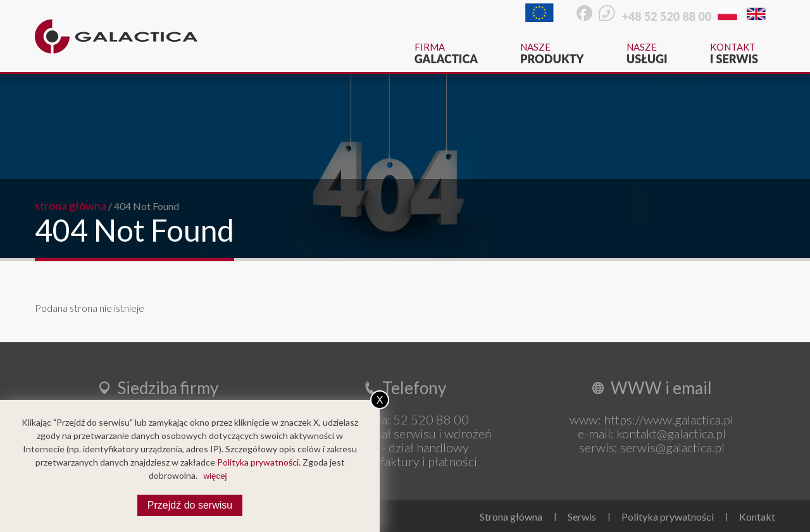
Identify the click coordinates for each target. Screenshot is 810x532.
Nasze (552, 53)
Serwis (582, 517)
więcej (215, 476)
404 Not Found (146, 206)
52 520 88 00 (431, 419)
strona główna (71, 206)
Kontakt (734, 53)
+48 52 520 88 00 (666, 16)
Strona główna (511, 517)
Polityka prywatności (668, 517)
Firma (446, 53)
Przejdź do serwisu (190, 505)
